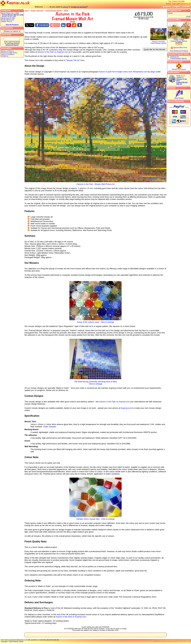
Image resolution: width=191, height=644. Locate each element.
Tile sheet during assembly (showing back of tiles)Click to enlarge (95, 382)
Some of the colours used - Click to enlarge (95, 321)
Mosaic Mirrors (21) (8, 20)
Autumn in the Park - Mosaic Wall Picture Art (95, 183)
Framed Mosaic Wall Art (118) (13, 15)
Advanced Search (12, 45)
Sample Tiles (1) (6, 21)
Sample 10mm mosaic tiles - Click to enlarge (95, 518)
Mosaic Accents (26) (8, 18)
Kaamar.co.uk (15, 3)
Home (27, 11)
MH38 (66, 11)
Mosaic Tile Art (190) (9, 17)
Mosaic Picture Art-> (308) (10, 13)
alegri (153, 72)
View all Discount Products (179, 51)
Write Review (179, 98)
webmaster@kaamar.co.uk (18, 640)
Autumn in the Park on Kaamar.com (53, 52)
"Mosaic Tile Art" (73, 60)
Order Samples (50, 427)
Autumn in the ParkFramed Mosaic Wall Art (158, 42)
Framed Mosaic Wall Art (54, 11)
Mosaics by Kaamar (179, 69)
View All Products (12, 25)
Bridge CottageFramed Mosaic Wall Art (179, 40)
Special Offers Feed (179, 48)
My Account (166, 7)
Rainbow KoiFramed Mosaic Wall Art (178, 58)
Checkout (186, 7)
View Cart (176, 7)
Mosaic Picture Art (37, 11)
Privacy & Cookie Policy (9, 53)
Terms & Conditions (8, 54)
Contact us (5, 56)
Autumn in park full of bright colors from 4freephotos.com (123, 72)
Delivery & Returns (7, 51)
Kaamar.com (126, 408)
